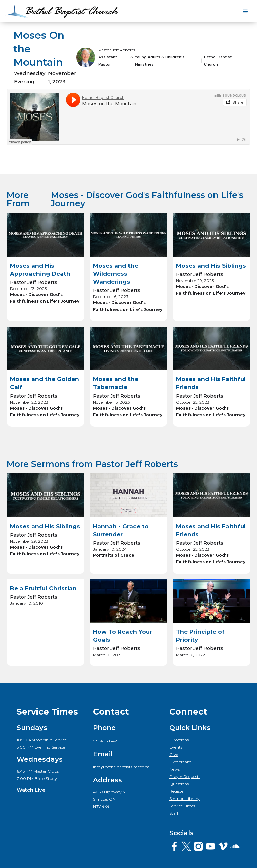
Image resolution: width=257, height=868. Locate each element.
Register (177, 791)
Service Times (182, 806)
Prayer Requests (185, 776)
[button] (245, 12)
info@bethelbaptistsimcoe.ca (121, 767)
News (175, 769)
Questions (179, 784)
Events (176, 747)
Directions (179, 740)
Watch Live (31, 790)
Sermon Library (185, 799)
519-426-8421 (106, 741)
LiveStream (180, 762)
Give (174, 754)
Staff (174, 813)
